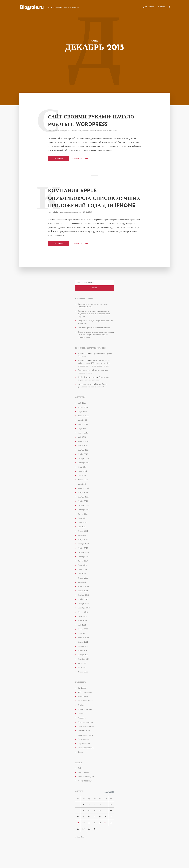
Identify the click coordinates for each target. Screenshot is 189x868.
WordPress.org (85, 794)
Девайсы (71, 225)
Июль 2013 (82, 578)
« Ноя (77, 850)
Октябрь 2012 (83, 616)
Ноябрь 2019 (83, 446)
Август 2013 (83, 574)
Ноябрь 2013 (83, 561)
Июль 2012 (82, 629)
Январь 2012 (83, 655)
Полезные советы (88, 138)
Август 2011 (82, 676)
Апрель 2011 (83, 684)
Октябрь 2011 (83, 667)
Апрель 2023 (83, 420)
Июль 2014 (82, 531)
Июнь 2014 (82, 535)
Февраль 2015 (83, 501)
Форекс (80, 765)
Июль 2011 (82, 680)
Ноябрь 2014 (83, 514)
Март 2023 (82, 424)
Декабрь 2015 (83, 463)
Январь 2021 (83, 437)
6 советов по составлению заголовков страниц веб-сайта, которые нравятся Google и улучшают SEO (96, 347)
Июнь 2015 (82, 484)
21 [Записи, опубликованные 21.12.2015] (78, 835)
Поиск (95, 301)
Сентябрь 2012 (84, 620)
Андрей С (81, 366)
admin (55, 225)
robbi (55, 138)
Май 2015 (82, 488)
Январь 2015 (83, 505)
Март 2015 (82, 497)
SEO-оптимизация (85, 705)
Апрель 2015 (83, 492)
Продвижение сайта (85, 747)
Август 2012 (83, 625)
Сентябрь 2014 (83, 522)
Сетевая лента (83, 752)
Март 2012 (82, 646)
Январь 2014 (83, 552)
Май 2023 (82, 416)
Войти (80, 781)
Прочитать (58, 166)
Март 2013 (82, 595)
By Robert (82, 701)
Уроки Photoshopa (86, 760)
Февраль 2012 (83, 650)
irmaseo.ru (83, 397)
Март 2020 (82, 441)
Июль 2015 (82, 480)
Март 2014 (82, 548)
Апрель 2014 (83, 544)
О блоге (161, 7)
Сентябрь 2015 (84, 475)
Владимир (82, 383)
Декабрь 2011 (83, 659)
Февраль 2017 (83, 454)
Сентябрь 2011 (83, 672)
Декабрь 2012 (83, 608)
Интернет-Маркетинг (86, 739)
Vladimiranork (84, 390)
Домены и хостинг (85, 722)
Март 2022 (82, 433)
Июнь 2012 (82, 633)
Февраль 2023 (83, 428)
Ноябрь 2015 (83, 467)
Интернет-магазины (85, 735)
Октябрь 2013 (83, 565)
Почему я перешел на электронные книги (94, 340)
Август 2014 (83, 527)
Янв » (84, 850)
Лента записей (83, 785)
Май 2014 (82, 539)
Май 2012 (82, 638)
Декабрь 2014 (83, 510)
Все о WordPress (74, 138)
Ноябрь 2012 (83, 612)
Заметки (78, 225)
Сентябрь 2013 (84, 569)
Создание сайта (101, 138)
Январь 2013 (83, 603)
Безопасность (83, 709)
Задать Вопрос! (148, 7)
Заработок (82, 730)
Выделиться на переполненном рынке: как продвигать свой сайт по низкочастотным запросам (94, 326)
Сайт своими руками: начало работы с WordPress (88, 124)
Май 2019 (82, 450)
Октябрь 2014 (83, 518)
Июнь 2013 (82, 582)
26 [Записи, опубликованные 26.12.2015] (105, 835)
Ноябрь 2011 (83, 663)
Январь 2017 (83, 458)
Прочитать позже (82, 166)
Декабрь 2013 (83, 556)
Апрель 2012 (83, 642)
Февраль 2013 (83, 599)
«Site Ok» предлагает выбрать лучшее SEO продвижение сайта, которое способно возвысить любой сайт (94, 376)
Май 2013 (82, 586)
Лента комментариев (86, 789)
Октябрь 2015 (83, 471)
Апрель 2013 (83, 591)
